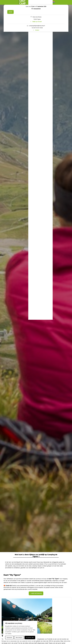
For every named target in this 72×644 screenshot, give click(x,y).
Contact (37, 30)
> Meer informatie (36, 593)
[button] (54, 2)
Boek (10, 12)
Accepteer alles (30, 637)
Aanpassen (9, 637)
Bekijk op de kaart (37, 22)
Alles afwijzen (19, 637)
